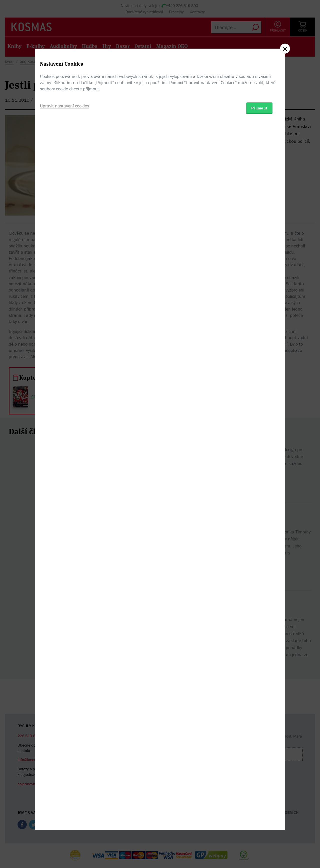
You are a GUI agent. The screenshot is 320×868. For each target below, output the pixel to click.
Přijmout (259, 463)
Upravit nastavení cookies (64, 461)
